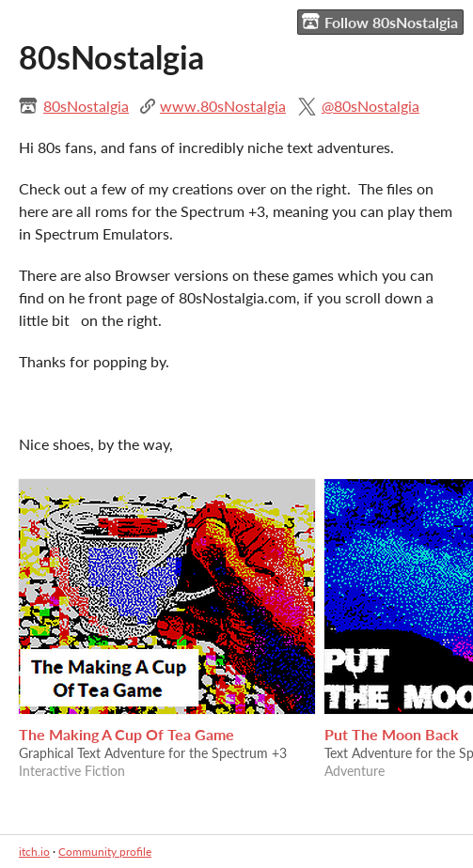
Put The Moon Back (392, 734)
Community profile (105, 852)
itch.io (34, 852)
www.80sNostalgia (223, 106)
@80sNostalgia (371, 106)
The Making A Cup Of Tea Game (126, 734)
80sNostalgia (86, 106)
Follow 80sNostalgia (380, 22)
